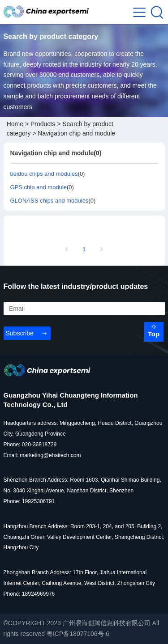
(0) (48, 174)
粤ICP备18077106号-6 (78, 634)
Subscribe (20, 333)
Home (15, 124)
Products (43, 124)
